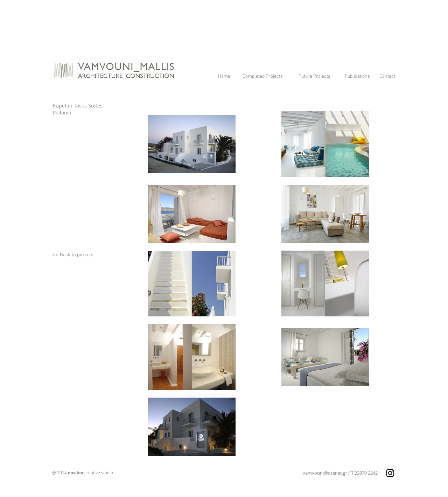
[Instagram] (390, 473)
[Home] (224, 77)
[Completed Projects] (262, 77)
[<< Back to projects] (73, 255)
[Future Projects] (314, 77)
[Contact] (387, 77)
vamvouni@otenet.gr (325, 473)
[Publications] (357, 77)
